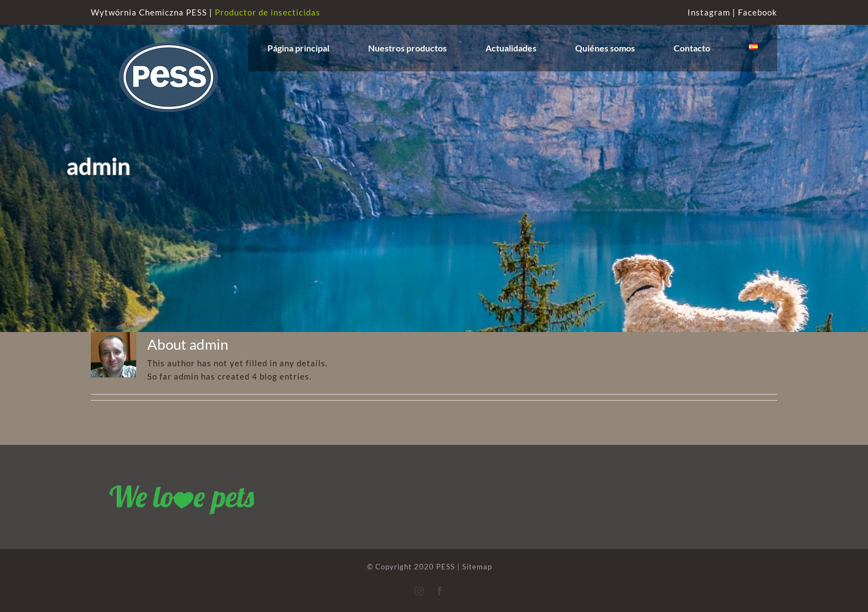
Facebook (758, 12)
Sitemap (477, 567)
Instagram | (713, 12)
